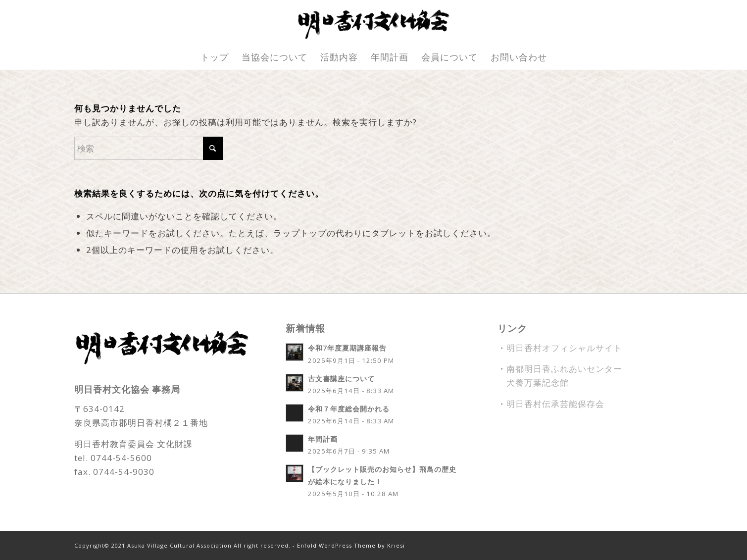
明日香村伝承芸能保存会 (555, 404)
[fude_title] (373, 22)
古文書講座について (341, 379)
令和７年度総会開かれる (349, 409)
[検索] (149, 148)
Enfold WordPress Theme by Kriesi (351, 545)
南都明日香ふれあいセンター (564, 369)
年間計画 (323, 439)
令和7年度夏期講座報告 (347, 348)
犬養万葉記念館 (538, 382)
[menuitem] (215, 57)
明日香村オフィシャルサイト (564, 348)
